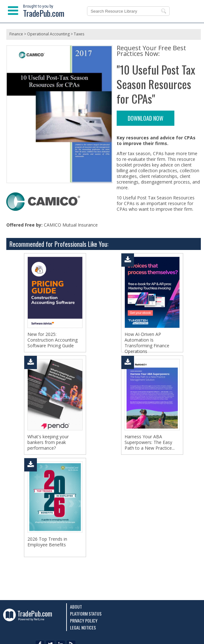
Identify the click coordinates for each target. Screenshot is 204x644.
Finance (16, 34)
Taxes (79, 34)
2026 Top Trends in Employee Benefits (47, 542)
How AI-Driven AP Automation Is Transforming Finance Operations (147, 343)
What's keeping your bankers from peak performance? (48, 442)
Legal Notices (83, 627)
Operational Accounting (48, 34)
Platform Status (86, 614)
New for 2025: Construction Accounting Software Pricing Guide (52, 340)
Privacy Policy (84, 620)
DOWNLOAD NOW (146, 118)
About (76, 607)
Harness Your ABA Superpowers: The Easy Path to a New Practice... (150, 442)
